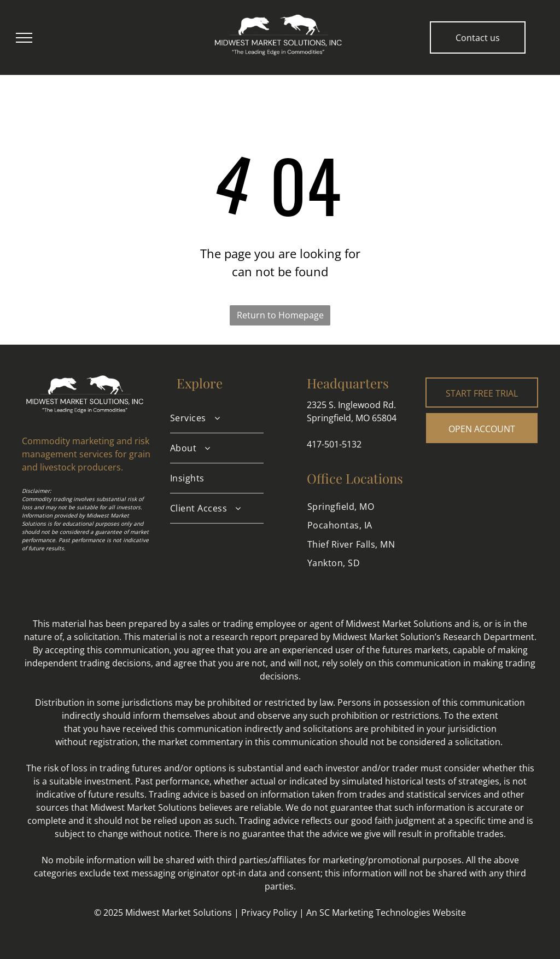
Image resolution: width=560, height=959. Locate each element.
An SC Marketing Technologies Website (386, 912)
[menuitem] (217, 418)
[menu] (24, 38)
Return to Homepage (280, 315)
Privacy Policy (269, 912)
